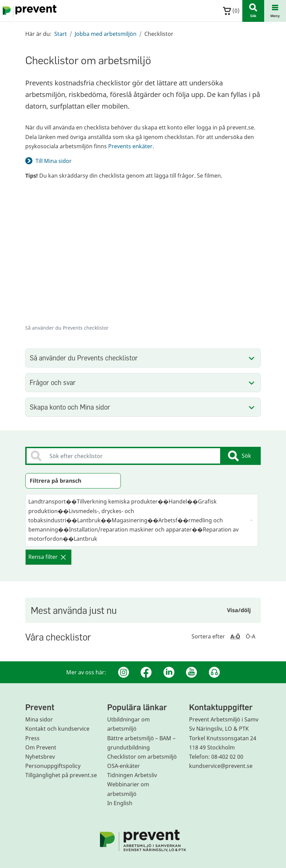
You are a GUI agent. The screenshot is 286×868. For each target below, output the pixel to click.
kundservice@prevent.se (221, 766)
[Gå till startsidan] (28, 11)
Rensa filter (47, 557)
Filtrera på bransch (55, 481)
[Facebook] (146, 672)
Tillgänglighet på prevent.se (61, 775)
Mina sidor (39, 719)
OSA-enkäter (124, 766)
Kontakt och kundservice (57, 729)
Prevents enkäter (130, 146)
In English (120, 803)
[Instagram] (124, 672)
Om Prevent (41, 747)
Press (32, 738)
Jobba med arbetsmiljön (106, 34)
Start (61, 34)
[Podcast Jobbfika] (214, 672)
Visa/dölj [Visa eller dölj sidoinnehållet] (239, 610)
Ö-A (251, 636)
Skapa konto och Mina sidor (70, 407)
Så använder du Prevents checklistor (84, 358)
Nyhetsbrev (40, 757)
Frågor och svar (53, 382)
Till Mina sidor (54, 161)
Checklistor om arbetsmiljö (142, 757)
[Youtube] (191, 672)
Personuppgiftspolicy (53, 766)
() (231, 11)
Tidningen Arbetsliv (132, 775)
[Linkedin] (169, 672)
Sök (240, 456)
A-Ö (235, 636)
